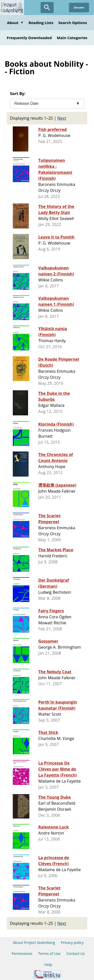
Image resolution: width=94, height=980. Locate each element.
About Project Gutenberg (34, 943)
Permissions (22, 954)
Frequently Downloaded (29, 38)
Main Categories (72, 38)
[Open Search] (47, 8)
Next (62, 118)
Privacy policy (72, 943)
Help (48, 965)
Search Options (73, 23)
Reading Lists (41, 23)
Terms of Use (49, 954)
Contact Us (76, 954)
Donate (79, 7)
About (15, 23)
